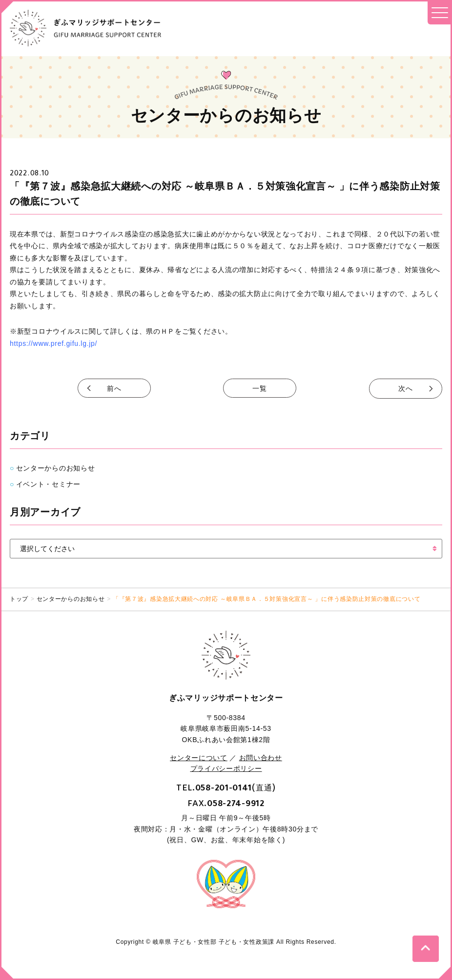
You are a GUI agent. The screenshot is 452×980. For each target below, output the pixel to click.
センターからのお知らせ (56, 468)
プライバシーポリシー (226, 768)
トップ (19, 598)
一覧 (260, 388)
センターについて (199, 757)
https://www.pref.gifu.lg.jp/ (53, 343)
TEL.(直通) (226, 787)
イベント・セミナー (48, 483)
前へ (114, 388)
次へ (405, 388)
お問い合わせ (261, 757)
